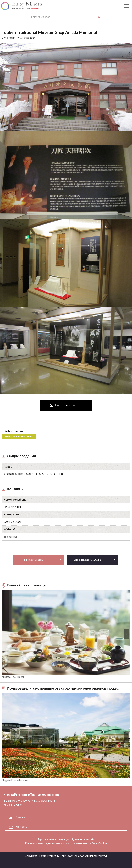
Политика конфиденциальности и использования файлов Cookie (66, 843)
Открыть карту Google (87, 560)
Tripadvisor (10, 536)
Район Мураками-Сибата (19, 436)
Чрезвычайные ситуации (54, 839)
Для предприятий (83, 839)
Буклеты (21, 817)
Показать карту (34, 560)
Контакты (22, 827)
